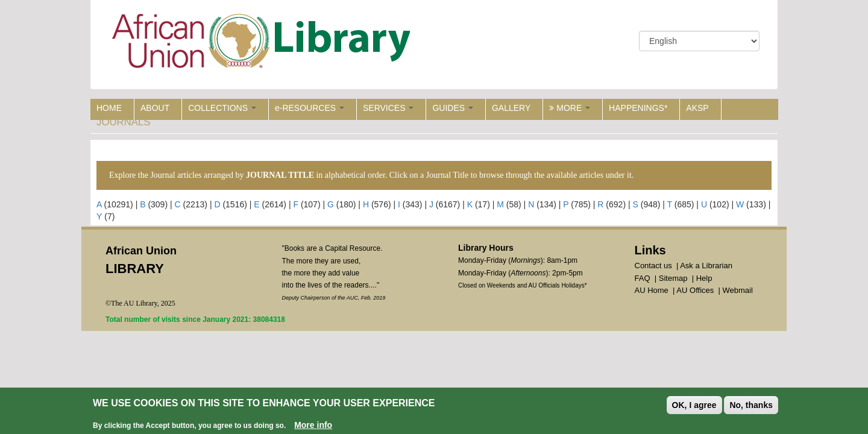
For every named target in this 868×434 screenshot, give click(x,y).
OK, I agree (694, 406)
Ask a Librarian (706, 266)
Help (704, 278)
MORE (570, 108)
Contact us (653, 266)
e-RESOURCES (310, 108)
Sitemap (673, 278)
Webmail (737, 290)
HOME (109, 108)
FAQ (643, 278)
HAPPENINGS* (638, 108)
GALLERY (511, 108)
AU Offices (695, 290)
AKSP (697, 108)
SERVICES (388, 108)
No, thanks (751, 406)
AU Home (652, 290)
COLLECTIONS (222, 108)
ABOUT (155, 108)
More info (313, 426)
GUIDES (453, 108)
